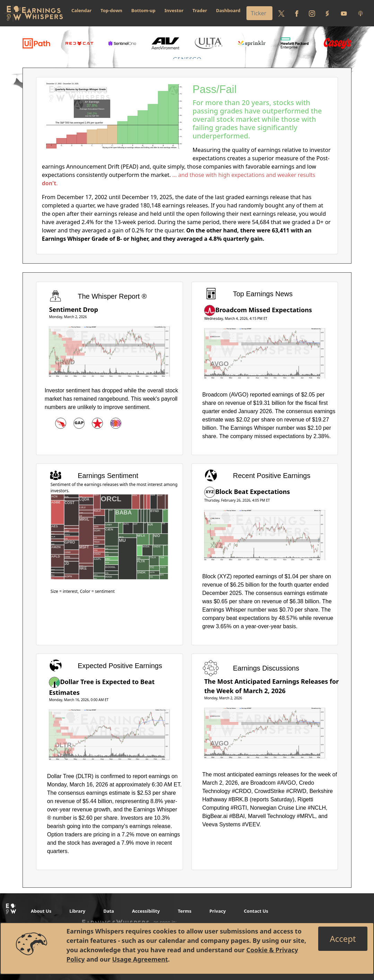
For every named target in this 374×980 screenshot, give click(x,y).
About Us (41, 911)
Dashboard (228, 10)
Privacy (218, 911)
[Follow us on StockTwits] (327, 13)
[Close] (343, 939)
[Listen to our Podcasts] (360, 13)
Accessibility (146, 911)
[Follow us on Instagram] (312, 13)
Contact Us (256, 911)
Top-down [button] (111, 10)
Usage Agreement (140, 959)
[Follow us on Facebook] (297, 13)
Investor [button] (174, 10)
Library (77, 911)
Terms (185, 911)
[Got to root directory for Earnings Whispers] (34, 13)
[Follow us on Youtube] (344, 13)
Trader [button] (200, 10)
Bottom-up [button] (143, 10)
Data (109, 911)
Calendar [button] (81, 10)
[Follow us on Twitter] (281, 13)
